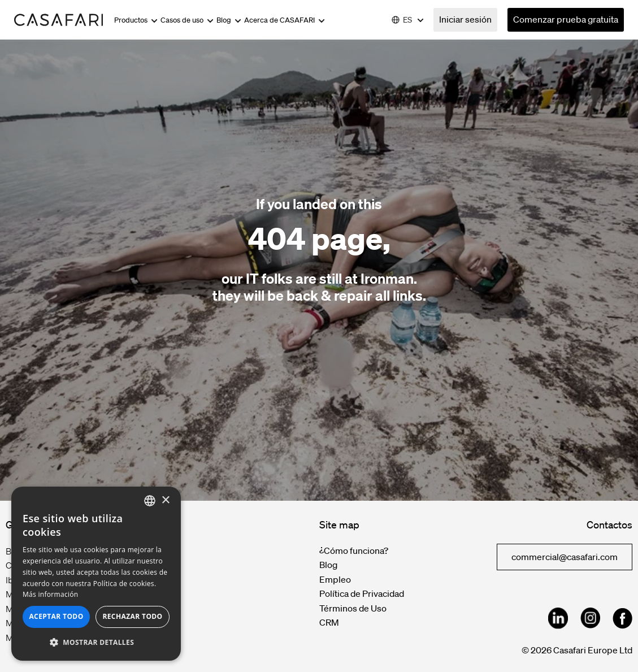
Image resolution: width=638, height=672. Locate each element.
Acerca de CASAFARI (285, 20)
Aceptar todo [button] (56, 616)
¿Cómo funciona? (354, 550)
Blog (229, 20)
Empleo (335, 579)
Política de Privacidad (362, 593)
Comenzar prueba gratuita (566, 19)
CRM (329, 622)
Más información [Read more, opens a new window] (50, 594)
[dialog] (96, 574)
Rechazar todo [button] (132, 616)
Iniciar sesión (465, 19)
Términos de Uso (353, 608)
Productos (136, 20)
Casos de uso (187, 20)
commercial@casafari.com (565, 557)
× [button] (165, 500)
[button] (96, 643)
